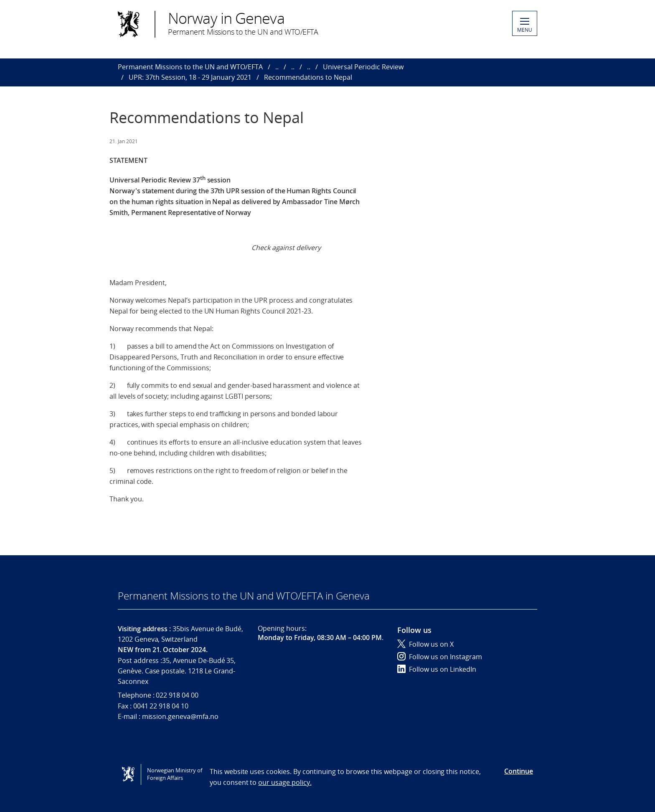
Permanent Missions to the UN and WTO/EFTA (190, 67)
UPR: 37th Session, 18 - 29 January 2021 (190, 77)
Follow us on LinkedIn (437, 669)
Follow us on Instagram (440, 657)
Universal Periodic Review (363, 67)
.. (277, 67)
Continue (519, 771)
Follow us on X (425, 644)
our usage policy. (285, 782)
